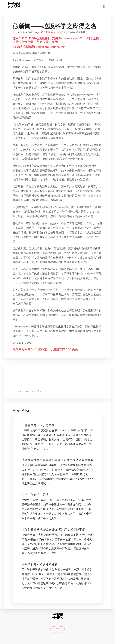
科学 (53, 32)
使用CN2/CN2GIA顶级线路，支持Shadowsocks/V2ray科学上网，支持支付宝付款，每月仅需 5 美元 (57, 40)
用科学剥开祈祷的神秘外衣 (40, 564)
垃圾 (48, 32)
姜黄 (63, 32)
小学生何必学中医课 (35, 495)
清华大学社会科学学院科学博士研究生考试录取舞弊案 (57, 460)
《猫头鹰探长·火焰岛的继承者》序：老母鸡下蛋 (53, 529)
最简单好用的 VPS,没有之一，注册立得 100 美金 (45, 349)
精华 (43, 32)
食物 (58, 32)
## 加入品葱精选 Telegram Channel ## (39, 47)
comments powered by (29, 391)
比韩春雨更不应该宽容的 (38, 425)
